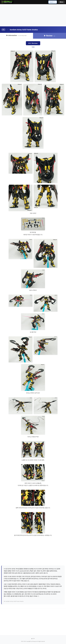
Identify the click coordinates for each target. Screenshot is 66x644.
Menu (61, 2)
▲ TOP (33, 639)
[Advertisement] (33, 15)
